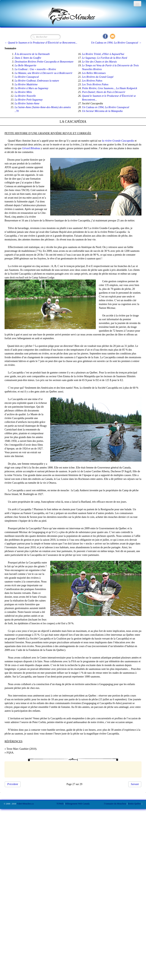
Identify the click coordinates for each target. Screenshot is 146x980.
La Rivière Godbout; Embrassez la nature (37, 81)
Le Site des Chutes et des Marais (100, 62)
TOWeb (60, 804)
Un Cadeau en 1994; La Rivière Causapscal (106, 107)
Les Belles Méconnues (94, 73)
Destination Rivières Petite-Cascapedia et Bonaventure (44, 62)
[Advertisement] (71, 769)
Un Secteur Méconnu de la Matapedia (102, 111)
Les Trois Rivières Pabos (95, 84)
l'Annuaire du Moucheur (115, 804)
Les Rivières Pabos (92, 81)
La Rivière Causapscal (27, 77)
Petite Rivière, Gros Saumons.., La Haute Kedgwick (110, 88)
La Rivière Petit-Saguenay (29, 100)
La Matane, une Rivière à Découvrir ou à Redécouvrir (44, 73)
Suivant (135, 784)
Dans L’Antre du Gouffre (28, 58)
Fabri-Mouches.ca (25, 804)
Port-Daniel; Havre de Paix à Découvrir (104, 92)
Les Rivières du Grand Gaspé (98, 77)
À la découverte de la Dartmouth (32, 54)
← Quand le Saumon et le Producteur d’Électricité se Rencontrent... (41, 43)
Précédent (13, 784)
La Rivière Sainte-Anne (27, 103)
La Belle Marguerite (25, 65)
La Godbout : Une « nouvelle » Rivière (35, 69)
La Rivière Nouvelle (25, 96)
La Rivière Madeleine (26, 84)
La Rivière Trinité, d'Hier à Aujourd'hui (103, 54)
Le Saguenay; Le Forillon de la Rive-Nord (105, 58)
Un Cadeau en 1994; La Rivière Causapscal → (116, 43)
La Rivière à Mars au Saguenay (31, 88)
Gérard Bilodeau (31, 148)
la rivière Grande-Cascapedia (118, 141)
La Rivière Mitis (23, 92)
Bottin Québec (135, 804)
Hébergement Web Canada (77, 804)
